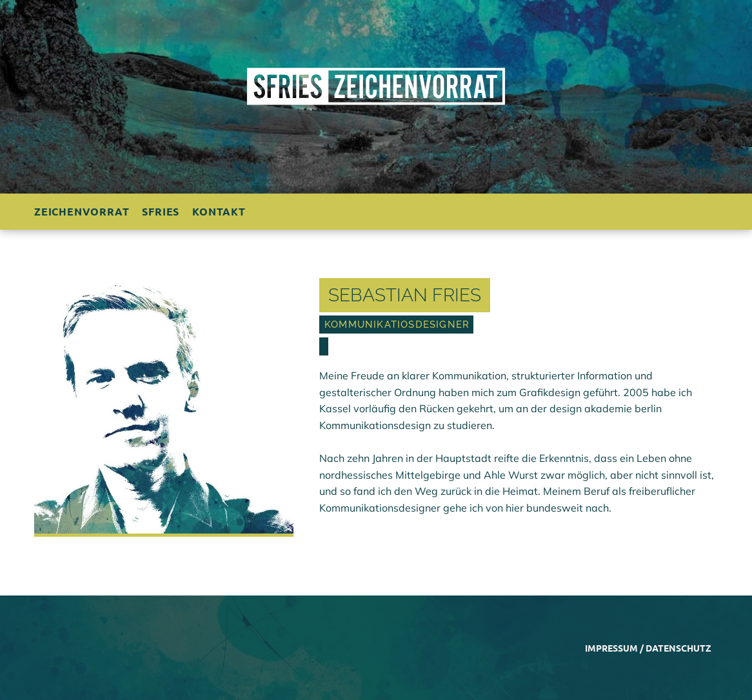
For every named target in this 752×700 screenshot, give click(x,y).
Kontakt (219, 211)
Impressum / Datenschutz (648, 648)
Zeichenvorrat (82, 211)
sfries (161, 211)
